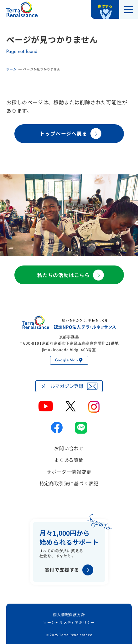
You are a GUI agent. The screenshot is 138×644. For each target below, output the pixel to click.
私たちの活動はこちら (71, 275)
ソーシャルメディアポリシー (69, 622)
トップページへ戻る (70, 134)
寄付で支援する (69, 570)
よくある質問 (69, 460)
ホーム (11, 69)
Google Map (69, 360)
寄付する (105, 6)
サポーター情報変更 (69, 472)
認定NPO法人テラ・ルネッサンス (69, 322)
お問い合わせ (69, 448)
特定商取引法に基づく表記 (69, 483)
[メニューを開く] (129, 9)
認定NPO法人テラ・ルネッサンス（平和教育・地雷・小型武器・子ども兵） (22, 9)
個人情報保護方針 (69, 614)
